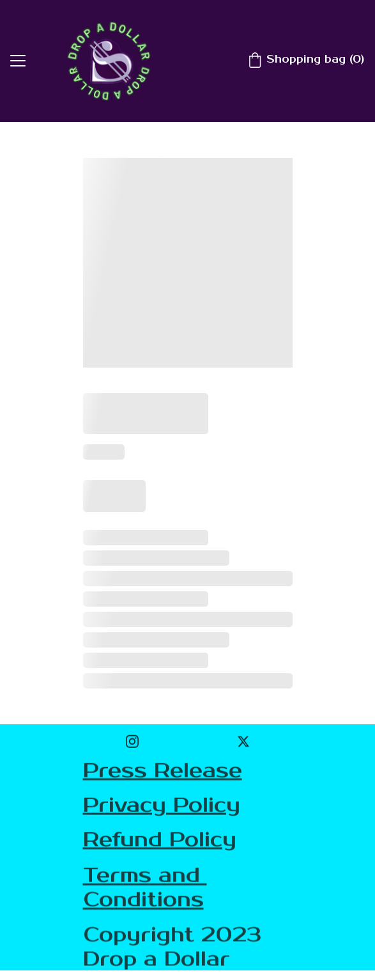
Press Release (163, 771)
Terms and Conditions (145, 890)
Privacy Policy (162, 806)
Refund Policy (160, 841)
